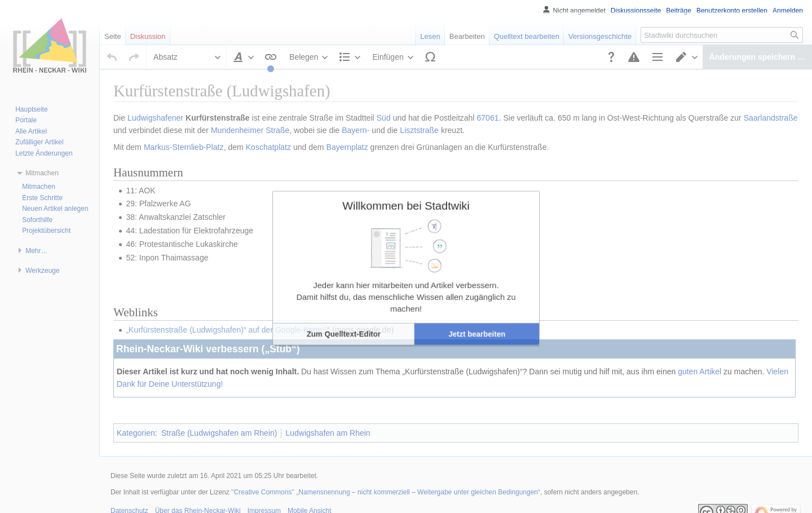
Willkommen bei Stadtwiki (406, 220)
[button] (370, 295)
